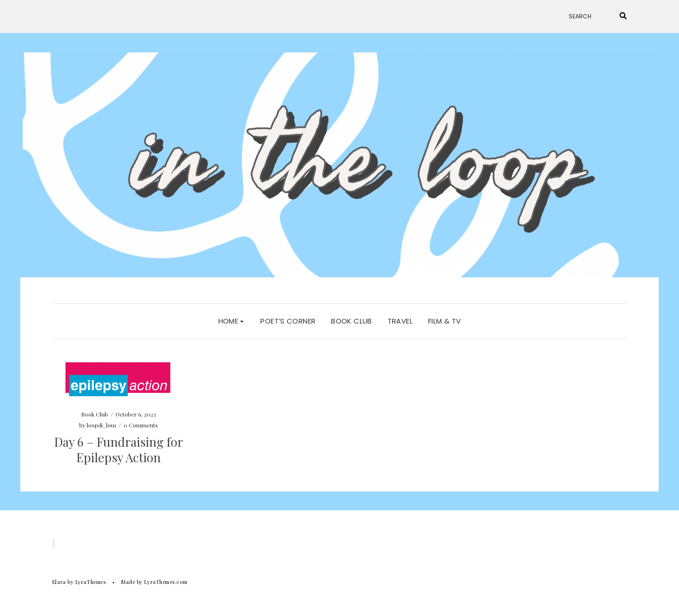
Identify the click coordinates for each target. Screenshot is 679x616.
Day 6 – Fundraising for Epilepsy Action (119, 450)
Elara (59, 582)
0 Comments (141, 425)
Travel (400, 321)
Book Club (351, 321)
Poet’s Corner (288, 321)
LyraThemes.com (166, 582)
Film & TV (444, 321)
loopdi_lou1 (101, 425)
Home (231, 321)
